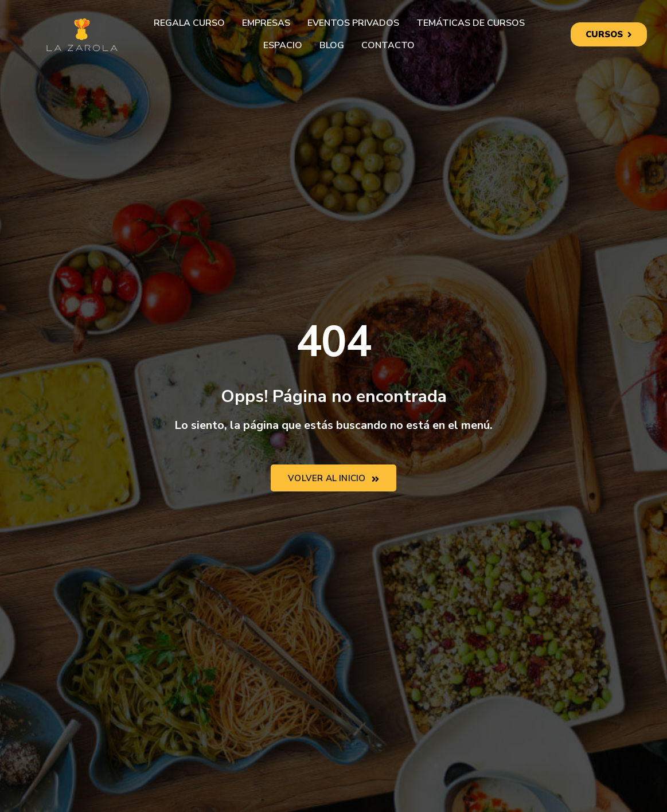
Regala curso (189, 23)
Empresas (266, 23)
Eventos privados (353, 23)
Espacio (283, 45)
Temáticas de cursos (471, 23)
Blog (332, 45)
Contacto (388, 45)
